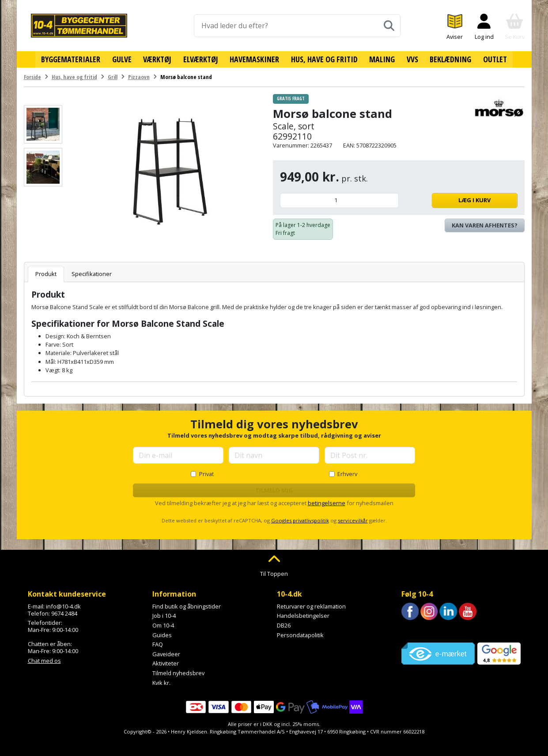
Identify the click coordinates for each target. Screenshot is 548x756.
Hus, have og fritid (324, 59)
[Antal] (339, 200)
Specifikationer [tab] (92, 273)
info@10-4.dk (63, 605)
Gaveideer (166, 653)
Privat (206, 473)
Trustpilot (414, 631)
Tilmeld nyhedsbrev (178, 672)
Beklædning (449, 59)
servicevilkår (353, 520)
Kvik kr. (161, 682)
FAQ (158, 644)
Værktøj (159, 59)
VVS (411, 59)
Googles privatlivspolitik (300, 520)
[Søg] (389, 26)
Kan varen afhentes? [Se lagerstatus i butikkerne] (485, 224)
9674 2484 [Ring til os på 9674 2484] (64, 612)
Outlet (493, 59)
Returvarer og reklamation (311, 605)
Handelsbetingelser (303, 615)
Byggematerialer (72, 59)
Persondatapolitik (300, 634)
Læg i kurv (460, 200)
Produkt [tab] (46, 273)
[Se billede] (43, 123)
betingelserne (327, 503)
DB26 (284, 624)
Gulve (123, 59)
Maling (382, 59)
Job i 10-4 (164, 615)
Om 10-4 (163, 624)
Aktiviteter (166, 663)
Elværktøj (201, 59)
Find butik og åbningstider (187, 605)
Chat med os (44, 660)
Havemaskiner (255, 59)
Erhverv (347, 473)
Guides (162, 634)
